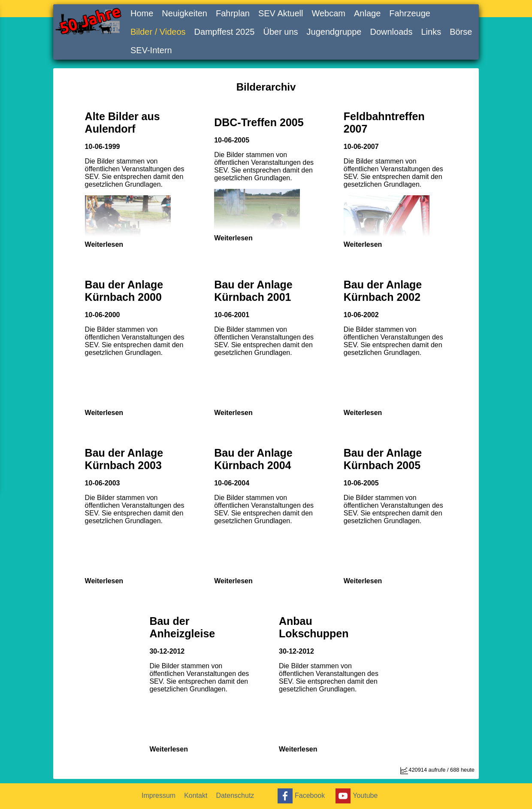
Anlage (367, 13)
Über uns (280, 32)
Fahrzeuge (410, 13)
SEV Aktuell (281, 13)
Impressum (159, 795)
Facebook (300, 796)
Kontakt (196, 795)
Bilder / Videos (158, 32)
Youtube (355, 796)
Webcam (328, 13)
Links (431, 32)
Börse (461, 32)
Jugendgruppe (334, 32)
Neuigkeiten (184, 13)
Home (142, 13)
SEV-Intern (151, 50)
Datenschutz (235, 795)
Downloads (391, 32)
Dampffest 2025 (225, 32)
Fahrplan (233, 13)
